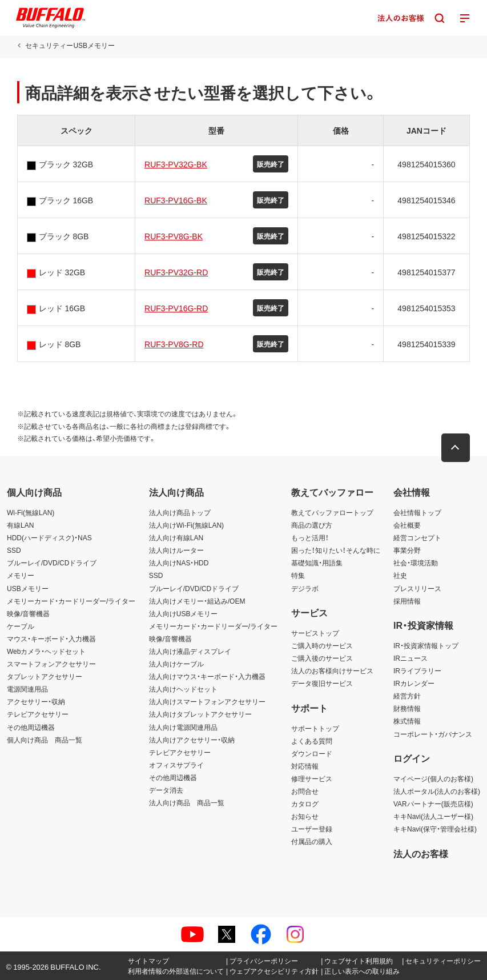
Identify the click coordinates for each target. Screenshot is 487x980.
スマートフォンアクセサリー (51, 664)
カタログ (305, 804)
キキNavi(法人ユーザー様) (433, 816)
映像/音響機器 (28, 613)
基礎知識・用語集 (317, 563)
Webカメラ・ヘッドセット (46, 651)
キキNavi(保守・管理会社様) (435, 829)
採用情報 (407, 601)
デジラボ (305, 588)
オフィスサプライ (176, 765)
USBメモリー (28, 588)
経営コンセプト (417, 537)
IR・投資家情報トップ (426, 645)
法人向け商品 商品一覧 (187, 802)
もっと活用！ (310, 537)
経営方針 (407, 696)
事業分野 (407, 550)
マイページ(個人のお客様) (433, 778)
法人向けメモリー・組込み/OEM (197, 601)
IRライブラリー (417, 670)
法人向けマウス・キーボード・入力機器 (207, 676)
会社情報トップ (417, 512)
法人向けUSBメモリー (184, 613)
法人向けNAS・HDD (179, 563)
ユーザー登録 (312, 829)
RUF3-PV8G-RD (174, 344)
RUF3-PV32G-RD (176, 272)
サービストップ (315, 633)
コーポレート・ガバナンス (433, 734)
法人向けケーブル (176, 664)
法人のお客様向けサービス (332, 670)
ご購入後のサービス (322, 658)
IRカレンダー (414, 683)
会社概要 (407, 525)
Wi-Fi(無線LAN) (31, 512)
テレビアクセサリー (38, 714)
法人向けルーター (176, 550)
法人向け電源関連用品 (183, 727)
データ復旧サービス (322, 683)
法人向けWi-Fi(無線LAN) (186, 525)
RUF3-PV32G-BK (176, 164)
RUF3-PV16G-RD (176, 308)
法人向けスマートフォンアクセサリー (207, 701)
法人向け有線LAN (176, 537)
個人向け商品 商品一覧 (45, 740)
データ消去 (166, 790)
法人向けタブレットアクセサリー (200, 714)
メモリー (21, 575)
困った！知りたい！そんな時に (336, 550)
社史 (400, 575)
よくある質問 (312, 741)
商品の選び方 (312, 525)
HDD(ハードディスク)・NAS (49, 537)
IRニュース (410, 658)
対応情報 (305, 766)
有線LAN (20, 525)
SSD (14, 550)
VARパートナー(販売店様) (433, 804)
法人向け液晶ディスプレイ (190, 651)
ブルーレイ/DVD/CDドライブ (52, 563)
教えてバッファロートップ (332, 512)
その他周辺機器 (31, 727)
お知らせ (305, 816)
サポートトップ (315, 728)
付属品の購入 (312, 841)
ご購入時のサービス (322, 645)
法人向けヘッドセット (183, 689)
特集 (298, 575)
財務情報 (407, 708)
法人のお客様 (421, 853)
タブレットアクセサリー (45, 676)
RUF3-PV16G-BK (176, 200)
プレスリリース (417, 588)
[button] (456, 448)
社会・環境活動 (416, 563)
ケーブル (21, 626)
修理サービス (312, 778)
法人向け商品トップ (180, 512)
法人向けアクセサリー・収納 (192, 740)
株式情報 (407, 721)
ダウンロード (312, 753)
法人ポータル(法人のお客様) (437, 791)
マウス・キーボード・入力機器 (51, 638)
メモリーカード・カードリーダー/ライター (71, 601)
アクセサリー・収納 (36, 701)
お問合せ (305, 791)
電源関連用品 (27, 689)
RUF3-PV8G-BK (174, 236)
